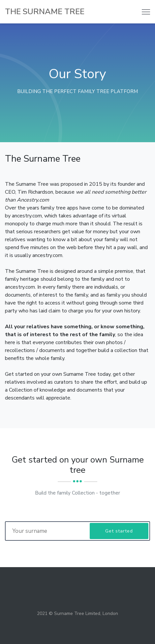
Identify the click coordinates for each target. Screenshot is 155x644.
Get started (119, 531)
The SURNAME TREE (45, 12)
